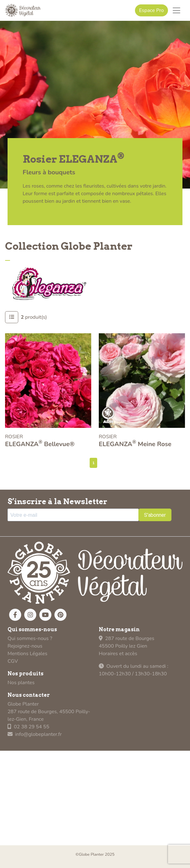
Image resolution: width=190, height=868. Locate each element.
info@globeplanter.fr (35, 734)
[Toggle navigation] (176, 10)
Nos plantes (21, 683)
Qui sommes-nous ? (30, 638)
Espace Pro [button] (151, 10)
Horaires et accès (118, 654)
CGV (13, 661)
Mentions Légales (27, 654)
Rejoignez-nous (25, 646)
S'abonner (155, 515)
